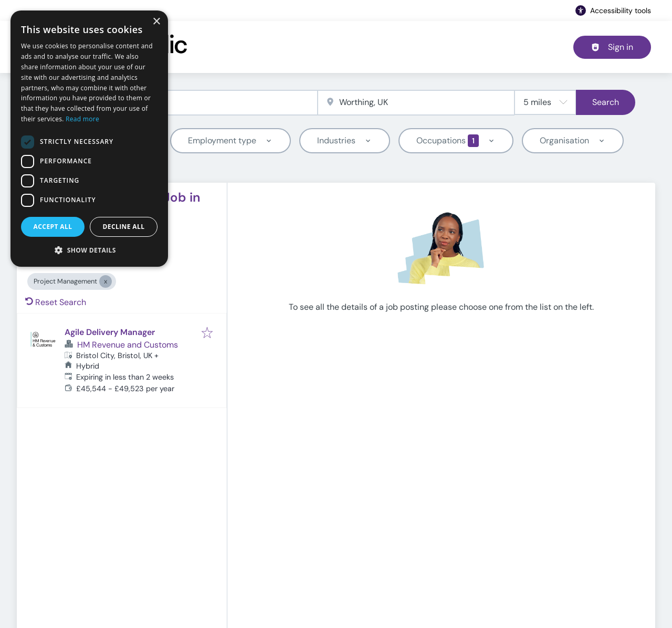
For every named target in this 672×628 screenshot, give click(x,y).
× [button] (156, 22)
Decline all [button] (124, 227)
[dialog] (89, 139)
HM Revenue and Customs (128, 345)
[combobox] (177, 103)
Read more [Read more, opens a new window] (82, 119)
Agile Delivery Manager (110, 332)
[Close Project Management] (106, 281)
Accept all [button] (53, 227)
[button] (89, 250)
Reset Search (56, 302)
